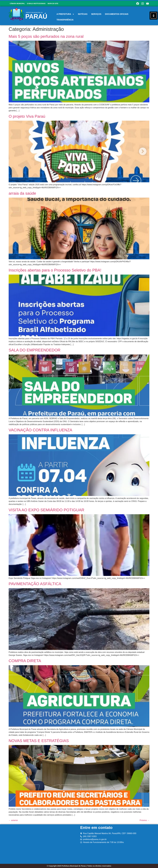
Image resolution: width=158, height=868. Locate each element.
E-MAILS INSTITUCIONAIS (36, 4)
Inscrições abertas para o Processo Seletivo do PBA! (55, 270)
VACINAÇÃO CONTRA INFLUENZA (40, 430)
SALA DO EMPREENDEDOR (35, 350)
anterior (13, 820)
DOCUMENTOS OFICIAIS (117, 14)
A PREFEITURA (65, 14)
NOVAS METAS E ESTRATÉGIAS (39, 741)
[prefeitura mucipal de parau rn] (44, 844)
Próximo (144, 820)
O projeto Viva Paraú (27, 116)
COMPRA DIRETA (25, 661)
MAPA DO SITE (53, 4)
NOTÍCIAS (83, 14)
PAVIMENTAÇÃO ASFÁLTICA (35, 584)
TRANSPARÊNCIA (65, 20)
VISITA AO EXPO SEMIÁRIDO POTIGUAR (46, 510)
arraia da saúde (22, 193)
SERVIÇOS (96, 14)
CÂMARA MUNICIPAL (17, 4)
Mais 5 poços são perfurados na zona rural (46, 36)
